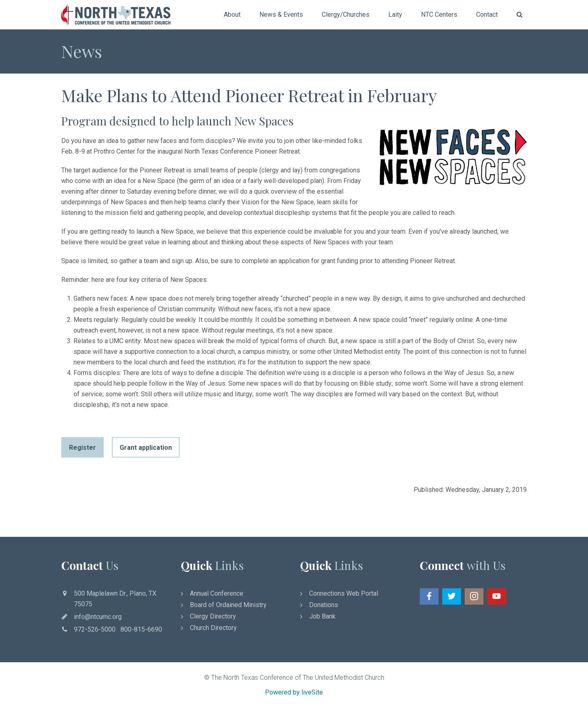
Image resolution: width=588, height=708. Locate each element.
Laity (395, 15)
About (232, 15)
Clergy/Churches (346, 15)
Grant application (146, 448)
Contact (487, 15)
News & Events (281, 15)
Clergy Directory (213, 616)
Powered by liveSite (294, 692)
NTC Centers (439, 15)
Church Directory (213, 628)
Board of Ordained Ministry (228, 605)
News (82, 51)
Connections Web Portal (344, 593)
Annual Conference (217, 593)
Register (82, 448)
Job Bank (322, 616)
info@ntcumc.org (98, 617)
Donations (324, 605)
